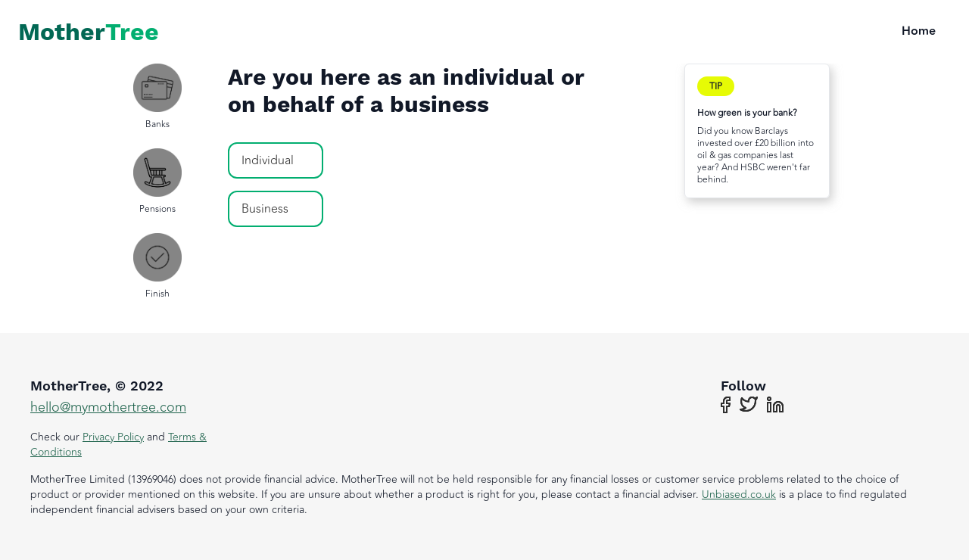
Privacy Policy (113, 437)
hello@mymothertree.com (108, 407)
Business (265, 209)
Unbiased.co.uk (739, 495)
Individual (268, 160)
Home (919, 32)
